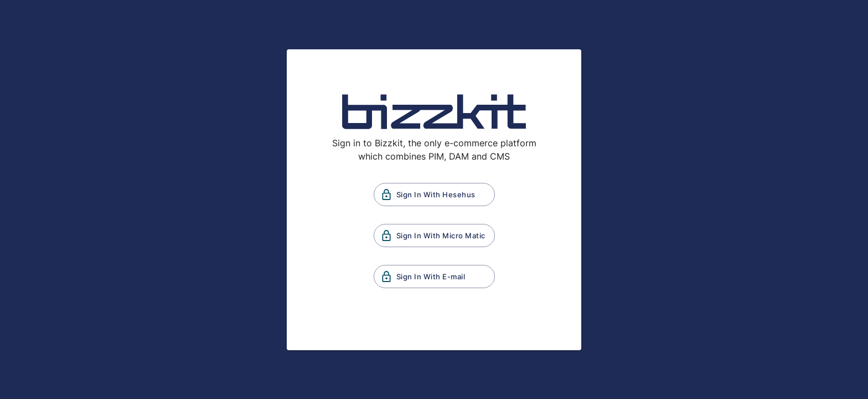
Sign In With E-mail (434, 277)
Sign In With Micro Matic (434, 236)
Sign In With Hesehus (434, 195)
